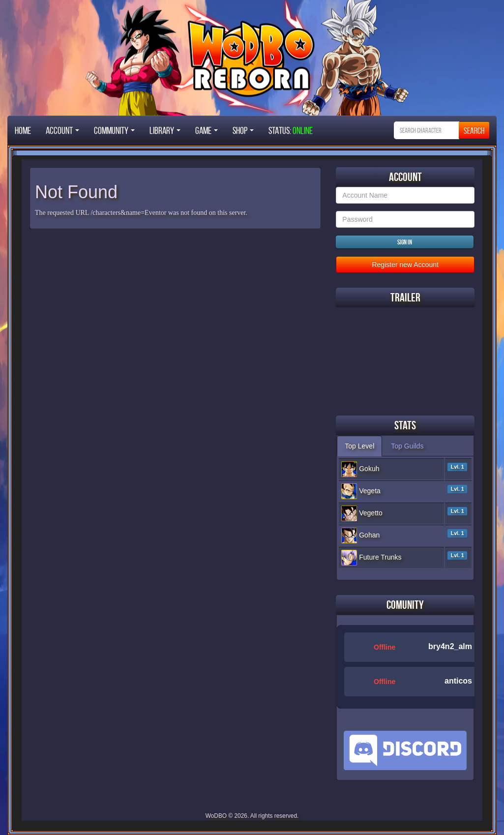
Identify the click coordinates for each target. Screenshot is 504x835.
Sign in (405, 242)
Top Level (359, 446)
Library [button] (165, 130)
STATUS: (291, 130)
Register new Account (405, 265)
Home (23, 130)
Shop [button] (243, 130)
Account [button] (62, 130)
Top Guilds (407, 446)
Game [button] (207, 130)
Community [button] (114, 130)
